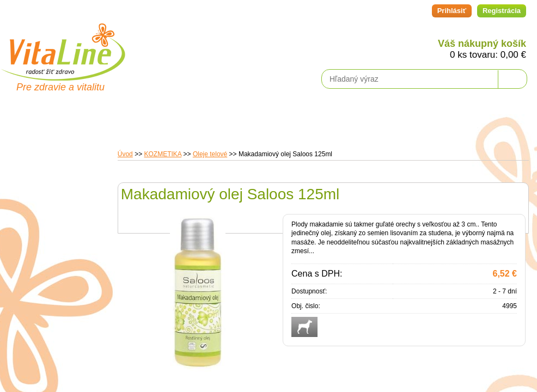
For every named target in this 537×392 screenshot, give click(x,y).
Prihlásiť (452, 11)
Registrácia (502, 11)
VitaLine (63, 46)
